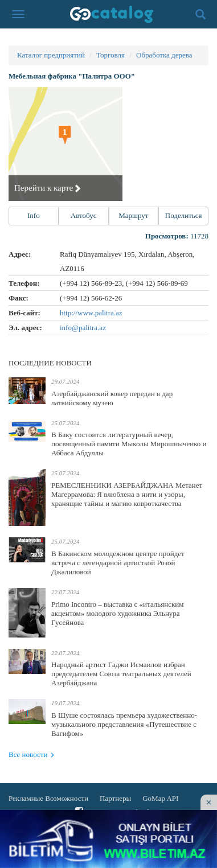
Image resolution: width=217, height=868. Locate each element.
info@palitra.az (83, 328)
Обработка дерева (164, 55)
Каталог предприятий (51, 55)
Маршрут (133, 215)
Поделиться (184, 215)
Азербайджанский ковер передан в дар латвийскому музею (112, 398)
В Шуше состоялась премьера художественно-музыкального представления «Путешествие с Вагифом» (124, 724)
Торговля (110, 55)
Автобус (84, 215)
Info (34, 215)
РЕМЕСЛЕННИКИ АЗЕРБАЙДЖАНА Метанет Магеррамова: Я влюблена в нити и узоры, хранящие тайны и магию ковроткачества (127, 494)
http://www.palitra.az (91, 313)
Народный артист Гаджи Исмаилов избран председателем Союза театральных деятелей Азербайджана (121, 674)
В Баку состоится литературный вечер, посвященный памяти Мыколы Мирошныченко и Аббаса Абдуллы (129, 444)
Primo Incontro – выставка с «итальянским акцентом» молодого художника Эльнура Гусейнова (117, 613)
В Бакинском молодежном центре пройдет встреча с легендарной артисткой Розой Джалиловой (118, 563)
